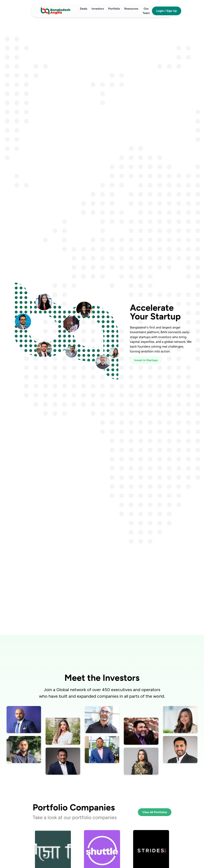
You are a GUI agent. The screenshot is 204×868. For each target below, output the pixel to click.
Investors (98, 9)
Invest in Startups (146, 360)
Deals (84, 9)
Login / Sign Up (167, 11)
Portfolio (114, 9)
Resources (131, 9)
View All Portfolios (155, 812)
